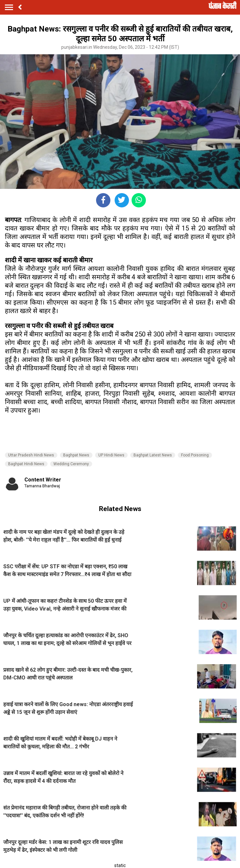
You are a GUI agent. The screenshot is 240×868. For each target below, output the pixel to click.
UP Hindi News (111, 455)
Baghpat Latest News (153, 455)
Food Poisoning (195, 455)
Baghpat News (76, 455)
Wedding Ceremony (71, 464)
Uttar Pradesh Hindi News (31, 455)
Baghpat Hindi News (26, 464)
